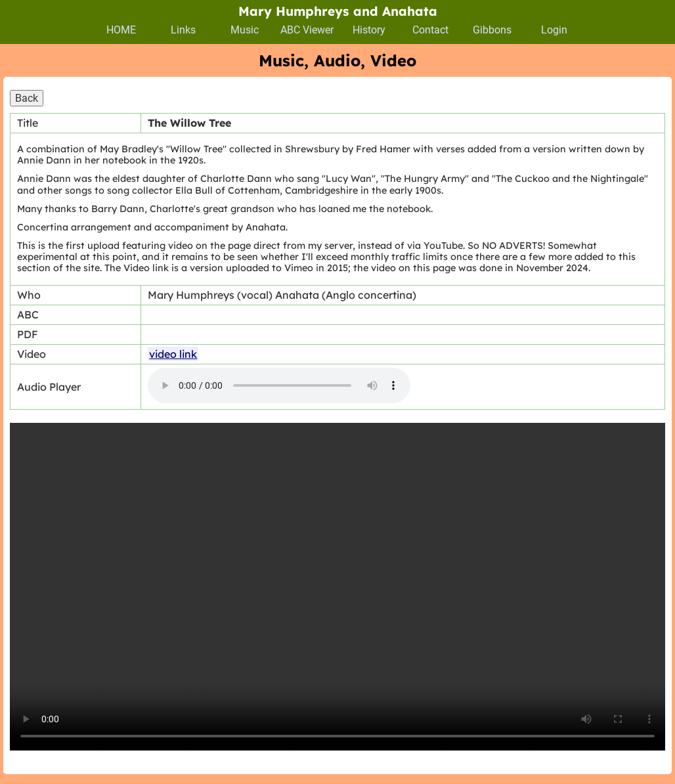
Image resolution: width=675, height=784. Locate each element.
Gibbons (492, 30)
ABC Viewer (307, 30)
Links (183, 30)
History (369, 30)
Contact (430, 30)
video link (173, 354)
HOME (121, 30)
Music (245, 30)
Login (554, 30)
